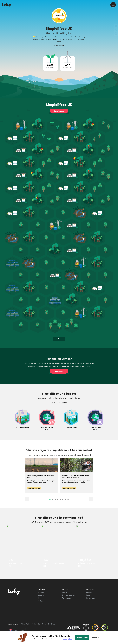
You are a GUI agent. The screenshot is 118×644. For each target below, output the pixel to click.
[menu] (113, 5)
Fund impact (59, 111)
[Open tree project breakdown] (50, 64)
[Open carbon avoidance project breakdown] (68, 64)
